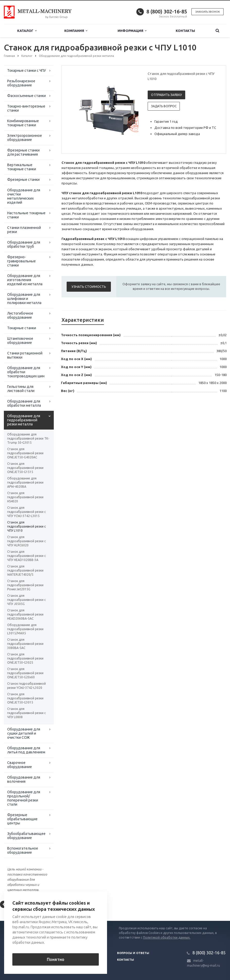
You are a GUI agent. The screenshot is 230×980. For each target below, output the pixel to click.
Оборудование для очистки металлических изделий (24, 196)
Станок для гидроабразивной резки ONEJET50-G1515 (25, 468)
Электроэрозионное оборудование (25, 138)
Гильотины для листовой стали (21, 389)
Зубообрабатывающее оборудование (26, 836)
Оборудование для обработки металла (24, 403)
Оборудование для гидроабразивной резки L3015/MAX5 (25, 629)
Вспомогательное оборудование (23, 850)
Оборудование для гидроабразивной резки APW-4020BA (25, 482)
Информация (132, 31)
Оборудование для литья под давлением (26, 750)
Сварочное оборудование (20, 765)
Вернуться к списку (20, 904)
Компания (76, 31)
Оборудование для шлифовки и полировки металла (24, 299)
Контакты (185, 31)
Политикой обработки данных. (167, 937)
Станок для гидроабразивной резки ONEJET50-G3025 (25, 658)
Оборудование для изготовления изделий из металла (25, 280)
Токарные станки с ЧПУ (26, 70)
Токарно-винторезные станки (26, 108)
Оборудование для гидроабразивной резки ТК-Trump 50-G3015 (28, 438)
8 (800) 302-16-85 (167, 11)
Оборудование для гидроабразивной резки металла (24, 420)
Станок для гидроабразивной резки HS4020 (25, 497)
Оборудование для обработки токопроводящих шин (26, 372)
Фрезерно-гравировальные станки (21, 261)
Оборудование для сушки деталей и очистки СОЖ (24, 733)
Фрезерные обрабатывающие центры (22, 819)
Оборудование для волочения (24, 779)
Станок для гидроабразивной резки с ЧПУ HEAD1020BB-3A (26, 556)
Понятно (56, 959)
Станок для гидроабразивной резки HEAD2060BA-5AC (25, 614)
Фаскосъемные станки (26, 96)
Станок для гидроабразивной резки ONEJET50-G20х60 (25, 673)
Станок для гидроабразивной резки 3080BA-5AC (25, 644)
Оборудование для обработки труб (24, 244)
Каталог (27, 31)
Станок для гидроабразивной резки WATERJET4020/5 (25, 570)
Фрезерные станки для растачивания (23, 152)
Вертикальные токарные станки (22, 167)
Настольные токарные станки (26, 215)
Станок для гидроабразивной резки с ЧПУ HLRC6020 (26, 541)
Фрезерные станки (23, 180)
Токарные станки (22, 328)
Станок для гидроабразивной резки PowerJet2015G (25, 585)
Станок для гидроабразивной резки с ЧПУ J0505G (26, 600)
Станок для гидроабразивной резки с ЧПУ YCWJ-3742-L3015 (26, 512)
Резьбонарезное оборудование (21, 83)
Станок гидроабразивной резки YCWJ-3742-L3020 (26, 686)
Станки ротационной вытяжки (25, 355)
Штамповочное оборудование (20, 341)
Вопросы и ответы (133, 953)
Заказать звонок (207, 12)
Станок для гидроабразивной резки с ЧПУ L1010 (26, 526)
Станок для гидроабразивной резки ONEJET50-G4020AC (25, 453)
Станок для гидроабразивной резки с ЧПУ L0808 (26, 713)
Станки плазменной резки (24, 230)
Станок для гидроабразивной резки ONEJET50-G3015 (25, 698)
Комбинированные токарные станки (23, 123)
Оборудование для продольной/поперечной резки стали (24, 798)
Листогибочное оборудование (20, 315)
